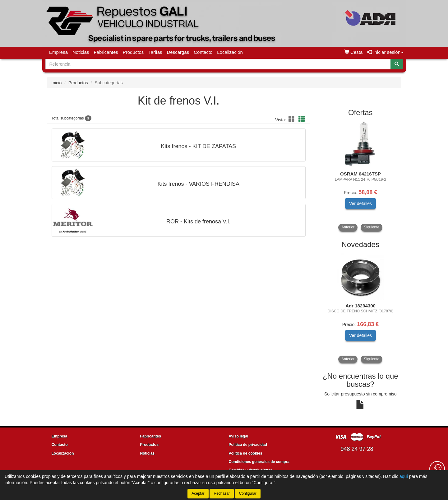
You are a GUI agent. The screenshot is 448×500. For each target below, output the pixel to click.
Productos (133, 52)
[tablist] (360, 176)
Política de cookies (246, 453)
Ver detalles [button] (360, 203)
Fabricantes (106, 52)
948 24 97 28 (357, 449)
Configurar (248, 493)
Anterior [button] (348, 227)
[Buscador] (218, 64)
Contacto (203, 52)
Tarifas (155, 52)
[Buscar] (397, 64)
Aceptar (198, 493)
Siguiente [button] (372, 227)
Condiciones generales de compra (259, 462)
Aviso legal (239, 436)
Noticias (81, 52)
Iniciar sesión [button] (385, 52)
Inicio (57, 83)
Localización (230, 52)
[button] (293, 119)
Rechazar (222, 493)
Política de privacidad (248, 445)
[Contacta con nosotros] (437, 469)
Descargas (178, 52)
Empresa (58, 52)
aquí (404, 476)
